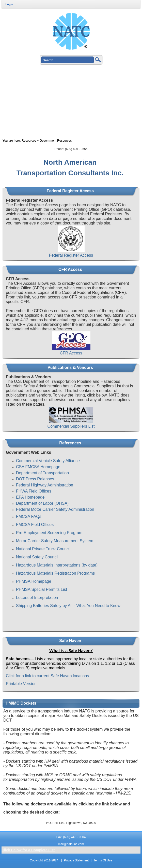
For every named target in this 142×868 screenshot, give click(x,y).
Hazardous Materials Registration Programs (55, 573)
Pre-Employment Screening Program (49, 533)
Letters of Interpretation (37, 598)
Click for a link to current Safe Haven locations (47, 676)
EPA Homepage (30, 497)
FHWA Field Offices (34, 491)
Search (98, 60)
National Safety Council (37, 557)
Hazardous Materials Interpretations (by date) (57, 565)
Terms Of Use (103, 860)
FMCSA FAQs (29, 516)
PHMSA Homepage (34, 581)
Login (9, 4)
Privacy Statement (76, 860)
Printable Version (21, 684)
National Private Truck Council (43, 549)
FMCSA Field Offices (35, 525)
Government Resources (56, 141)
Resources (29, 141)
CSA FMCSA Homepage (38, 467)
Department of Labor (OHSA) (42, 503)
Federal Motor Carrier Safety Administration (55, 509)
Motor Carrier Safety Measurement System (55, 541)
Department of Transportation (42, 473)
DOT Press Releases (35, 479)
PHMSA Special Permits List (42, 589)
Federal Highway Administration (45, 485)
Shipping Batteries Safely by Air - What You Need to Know (68, 606)
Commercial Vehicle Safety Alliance (48, 461)
